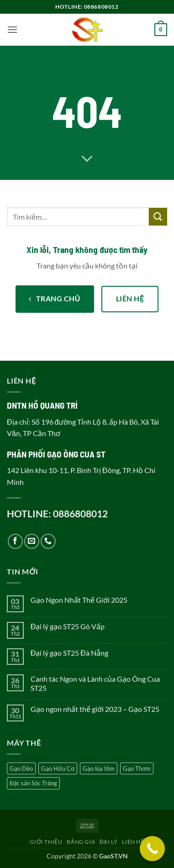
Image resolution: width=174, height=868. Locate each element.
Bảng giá (81, 842)
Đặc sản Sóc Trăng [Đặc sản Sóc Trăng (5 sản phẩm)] (33, 783)
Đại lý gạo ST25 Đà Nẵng (69, 653)
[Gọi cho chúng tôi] (48, 541)
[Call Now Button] (152, 849)
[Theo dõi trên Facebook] (15, 541)
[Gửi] (158, 217)
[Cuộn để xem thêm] (87, 159)
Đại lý (109, 842)
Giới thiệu (46, 842)
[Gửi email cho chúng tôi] (32, 541)
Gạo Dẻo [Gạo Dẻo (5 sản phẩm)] (21, 768)
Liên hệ (133, 842)
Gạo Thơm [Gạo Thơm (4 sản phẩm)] (137, 768)
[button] (12, 29)
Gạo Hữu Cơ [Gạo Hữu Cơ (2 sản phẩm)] (58, 768)
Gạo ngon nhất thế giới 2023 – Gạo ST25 (95, 709)
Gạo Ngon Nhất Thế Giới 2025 (79, 600)
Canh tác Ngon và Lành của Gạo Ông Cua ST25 (95, 683)
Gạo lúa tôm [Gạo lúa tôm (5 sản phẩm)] (99, 768)
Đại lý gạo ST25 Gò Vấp (68, 626)
